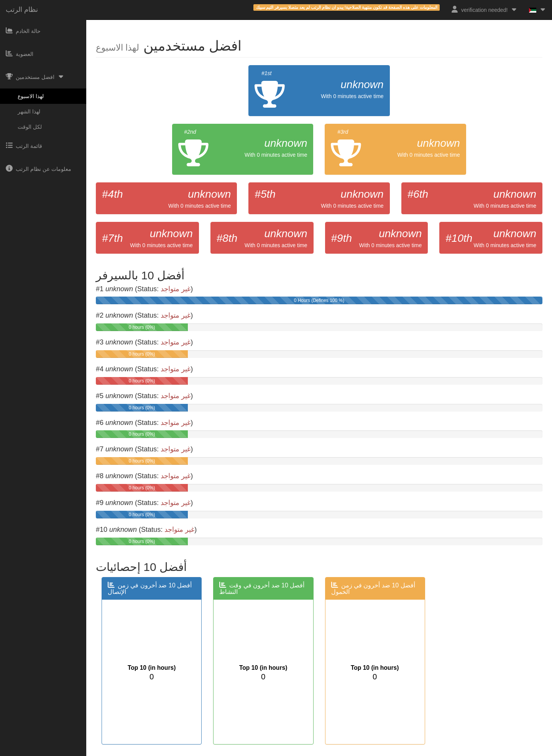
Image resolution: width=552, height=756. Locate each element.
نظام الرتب (22, 10)
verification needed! (484, 9)
